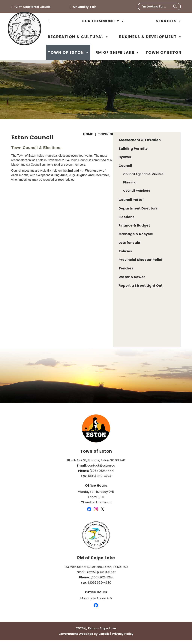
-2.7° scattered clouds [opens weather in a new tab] (32, 7)
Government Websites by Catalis (84, 638)
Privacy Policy (123, 638)
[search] (157, 6)
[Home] (49, 21)
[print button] (180, 135)
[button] (175, 7)
